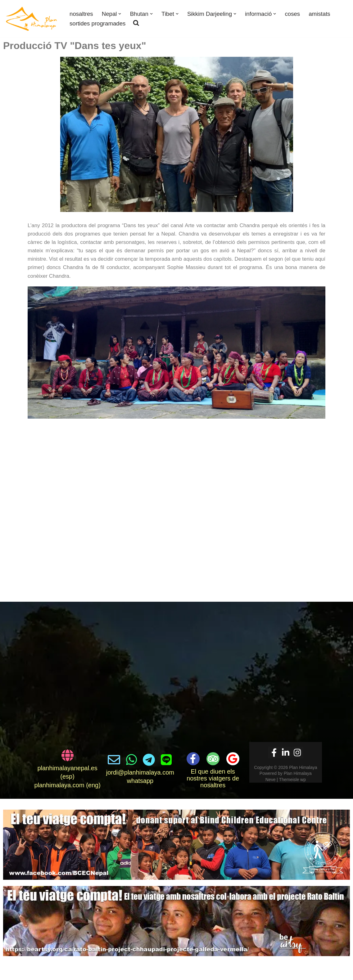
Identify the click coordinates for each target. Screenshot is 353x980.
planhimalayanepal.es (67, 768)
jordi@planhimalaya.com (140, 772)
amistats (320, 14)
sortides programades (98, 23)
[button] (120, 14)
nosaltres (81, 14)
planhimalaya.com (59, 785)
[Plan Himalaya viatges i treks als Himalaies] (32, 19)
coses (293, 14)
